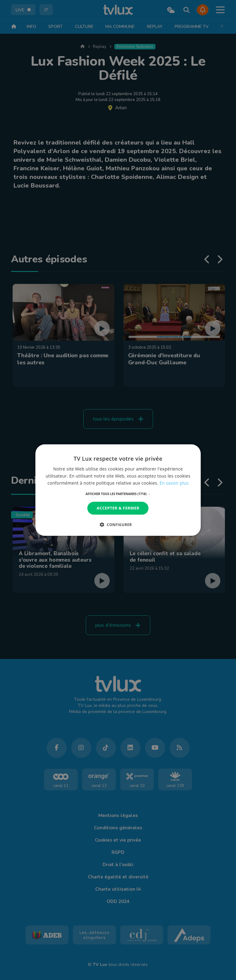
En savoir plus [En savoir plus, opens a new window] (174, 483)
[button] (118, 494)
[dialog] (118, 490)
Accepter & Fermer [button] (118, 508)
